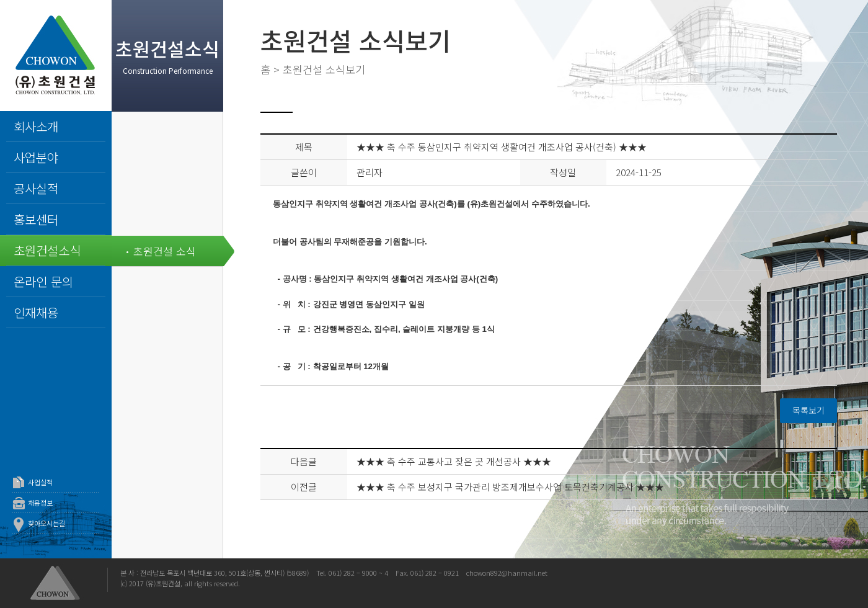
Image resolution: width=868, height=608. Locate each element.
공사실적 (36, 188)
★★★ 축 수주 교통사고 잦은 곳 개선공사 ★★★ (454, 461)
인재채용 (36, 312)
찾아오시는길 (46, 523)
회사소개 (36, 126)
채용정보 (40, 503)
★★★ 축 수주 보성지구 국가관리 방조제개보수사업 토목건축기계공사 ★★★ (510, 487)
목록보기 (808, 410)
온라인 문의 (43, 281)
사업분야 (36, 157)
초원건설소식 (47, 250)
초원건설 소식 (165, 251)
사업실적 (40, 482)
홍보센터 (36, 219)
